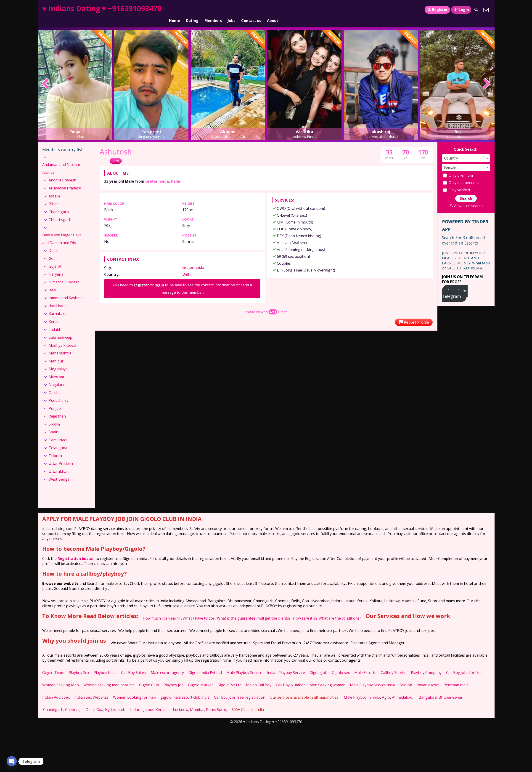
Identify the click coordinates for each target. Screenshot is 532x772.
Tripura (55, 448)
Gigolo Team (53, 665)
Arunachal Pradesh (65, 180)
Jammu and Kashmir (66, 290)
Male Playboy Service (244, 665)
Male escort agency (167, 665)
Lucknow (181, 702)
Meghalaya (58, 361)
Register (437, 10)
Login (461, 10)
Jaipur (149, 702)
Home (175, 10)
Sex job (406, 677)
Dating (192, 10)
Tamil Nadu (59, 432)
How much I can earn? (161, 610)
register (141, 277)
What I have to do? (199, 610)
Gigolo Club (149, 677)
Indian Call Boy (259, 677)
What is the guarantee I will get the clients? (254, 610)
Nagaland (57, 377)
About (273, 10)
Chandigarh (59, 204)
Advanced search (466, 198)
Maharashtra (60, 345)
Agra (386, 689)
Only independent (461, 175)
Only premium (458, 168)
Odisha (55, 385)
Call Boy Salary (134, 665)
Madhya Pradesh (63, 337)
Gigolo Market (201, 677)
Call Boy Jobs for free (464, 665)
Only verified (456, 182)
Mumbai (197, 702)
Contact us (251, 10)
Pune (210, 702)
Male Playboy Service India (373, 677)
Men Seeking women (327, 677)
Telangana (58, 440)
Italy (52, 282)
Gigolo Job (318, 665)
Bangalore (428, 689)
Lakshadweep (60, 330)
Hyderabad (114, 702)
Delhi (176, 173)
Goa (52, 251)
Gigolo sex (341, 665)
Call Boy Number (290, 677)
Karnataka (58, 306)
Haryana (56, 266)
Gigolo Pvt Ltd (229, 677)
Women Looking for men (135, 689)
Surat (221, 702)
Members (213, 10)
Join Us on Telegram (455, 286)
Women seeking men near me (109, 677)
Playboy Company (426, 665)
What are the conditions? (340, 610)
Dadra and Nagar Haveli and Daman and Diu (63, 231)
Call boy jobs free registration (240, 689)
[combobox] (466, 150)
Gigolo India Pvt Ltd (205, 665)
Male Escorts (365, 665)
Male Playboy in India (362, 689)
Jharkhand (58, 298)
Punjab (55, 401)
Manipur (56, 353)
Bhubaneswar (451, 689)
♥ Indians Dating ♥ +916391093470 (102, 8)
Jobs (232, 10)
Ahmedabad (402, 689)
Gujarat (55, 258)
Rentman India (456, 677)
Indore (136, 702)
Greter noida (157, 173)
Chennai (72, 702)
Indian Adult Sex (56, 689)
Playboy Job (174, 677)
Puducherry (59, 393)
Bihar (53, 196)
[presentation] (45, 76)
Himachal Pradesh (64, 274)
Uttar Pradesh (61, 456)
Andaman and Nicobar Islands (61, 161)
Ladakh (55, 322)
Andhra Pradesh (62, 172)
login (159, 277)
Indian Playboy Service (286, 665)
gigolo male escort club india (185, 689)
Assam (54, 188)
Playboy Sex (79, 665)
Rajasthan (57, 408)
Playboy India (105, 665)
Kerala (54, 314)
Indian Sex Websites (91, 689)
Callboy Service (394, 665)
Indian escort (428, 677)
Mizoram (56, 369)
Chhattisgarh (60, 212)
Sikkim (54, 416)
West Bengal (60, 471)
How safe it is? (305, 610)
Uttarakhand (60, 464)
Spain (53, 424)
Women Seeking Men (61, 677)
